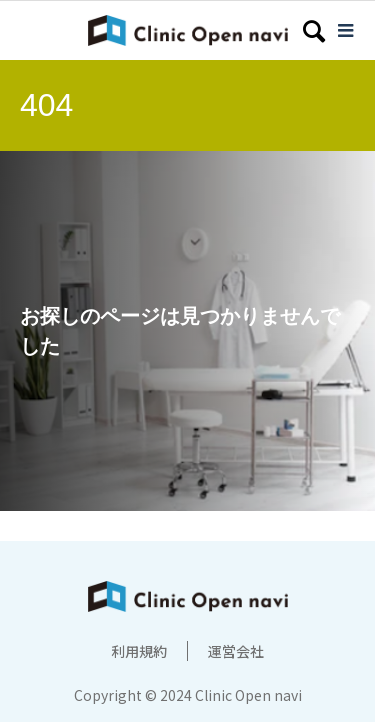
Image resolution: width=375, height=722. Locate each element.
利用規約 (139, 651)
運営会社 (236, 651)
